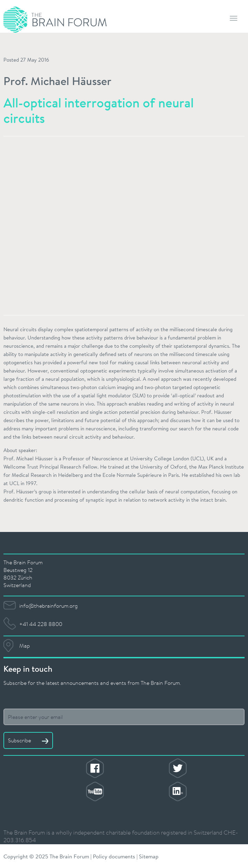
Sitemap (149, 856)
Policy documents (114, 856)
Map (25, 646)
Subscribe (28, 740)
